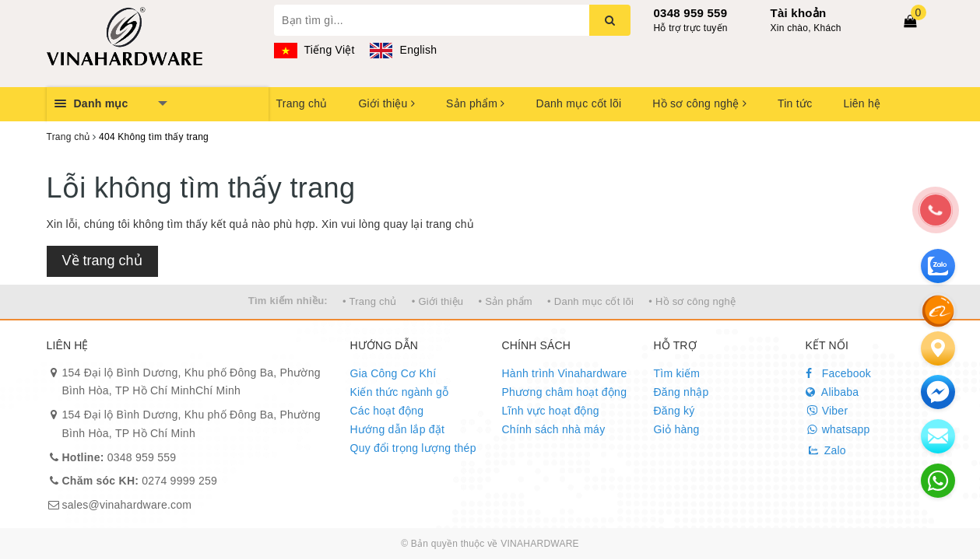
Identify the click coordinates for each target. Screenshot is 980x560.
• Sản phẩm (505, 301)
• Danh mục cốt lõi (590, 301)
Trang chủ (302, 103)
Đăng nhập (681, 392)
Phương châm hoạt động (565, 392)
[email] (938, 392)
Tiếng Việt (314, 50)
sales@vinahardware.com (127, 505)
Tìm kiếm (677, 373)
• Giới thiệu (438, 301)
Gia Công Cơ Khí (393, 373)
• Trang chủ (370, 301)
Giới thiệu (386, 103)
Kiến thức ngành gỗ (400, 392)
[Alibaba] (938, 310)
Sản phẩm (476, 103)
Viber (827, 411)
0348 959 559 (691, 13)
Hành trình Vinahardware (565, 373)
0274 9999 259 (140, 481)
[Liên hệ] (938, 348)
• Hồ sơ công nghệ (692, 301)
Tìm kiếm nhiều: (288, 301)
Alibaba (832, 392)
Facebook (839, 373)
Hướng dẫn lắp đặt (398, 429)
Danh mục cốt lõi (579, 103)
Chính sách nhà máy (554, 429)
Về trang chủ (102, 261)
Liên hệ (862, 103)
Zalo (826, 450)
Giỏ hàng (677, 429)
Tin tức (795, 103)
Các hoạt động (387, 411)
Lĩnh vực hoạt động (551, 411)
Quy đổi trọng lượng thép (413, 448)
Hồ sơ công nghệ (699, 103)
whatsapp (838, 429)
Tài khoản (799, 13)
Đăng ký (674, 411)
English (403, 50)
